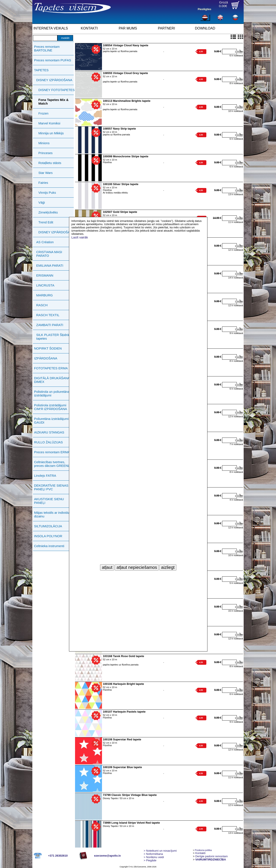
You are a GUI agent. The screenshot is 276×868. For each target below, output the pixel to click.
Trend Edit (46, 222)
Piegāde (150, 860)
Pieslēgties (205, 9)
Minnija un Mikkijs (51, 133)
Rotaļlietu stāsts (50, 163)
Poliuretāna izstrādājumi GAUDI (51, 421)
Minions (44, 143)
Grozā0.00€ (223, 4)
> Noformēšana (153, 854)
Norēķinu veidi (154, 857)
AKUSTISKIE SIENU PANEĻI (49, 501)
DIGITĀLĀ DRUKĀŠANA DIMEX (52, 380)
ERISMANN (45, 275)
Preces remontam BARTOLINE (47, 48)
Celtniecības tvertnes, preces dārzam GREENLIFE (54, 464)
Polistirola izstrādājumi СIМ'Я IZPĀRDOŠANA (51, 407)
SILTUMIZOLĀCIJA (48, 526)
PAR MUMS (128, 28)
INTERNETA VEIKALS (51, 28)
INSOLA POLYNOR (48, 536)
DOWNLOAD (205, 28)
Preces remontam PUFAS (53, 60)
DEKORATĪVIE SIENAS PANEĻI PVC (51, 487)
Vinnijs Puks (47, 193)
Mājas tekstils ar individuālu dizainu (54, 514)
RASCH (42, 305)
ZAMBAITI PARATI (50, 325)
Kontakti (200, 853)
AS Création (45, 242)
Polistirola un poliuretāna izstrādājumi (52, 393)
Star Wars (45, 173)
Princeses (45, 153)
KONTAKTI (89, 28)
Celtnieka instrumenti (49, 546)
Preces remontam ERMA (52, 452)
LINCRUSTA (45, 285)
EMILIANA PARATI (50, 265)
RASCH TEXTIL (48, 315)
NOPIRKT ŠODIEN (48, 348)
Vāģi (42, 202)
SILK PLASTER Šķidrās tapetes (53, 337)
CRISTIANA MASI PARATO (49, 254)
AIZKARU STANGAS (49, 432)
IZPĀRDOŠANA (46, 358)
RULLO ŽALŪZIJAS (48, 442)
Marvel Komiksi (49, 123)
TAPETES (41, 70)
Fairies (43, 183)
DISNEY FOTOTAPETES (56, 90)
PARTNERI (166, 28)
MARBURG (45, 295)
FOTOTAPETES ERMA (51, 368)
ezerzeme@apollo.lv (107, 856)
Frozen (43, 113)
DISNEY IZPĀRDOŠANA (54, 80)
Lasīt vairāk (80, 237)
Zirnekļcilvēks (48, 212)
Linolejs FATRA (45, 476)
